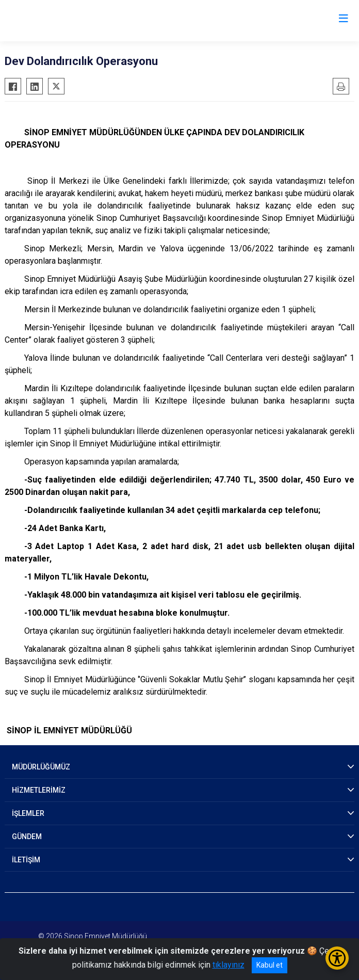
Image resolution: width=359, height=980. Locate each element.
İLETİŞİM (26, 860)
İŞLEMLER (28, 813)
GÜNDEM (27, 837)
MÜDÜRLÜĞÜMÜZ (41, 767)
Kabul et (270, 965)
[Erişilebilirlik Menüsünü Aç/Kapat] (337, 958)
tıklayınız (229, 965)
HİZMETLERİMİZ (39, 790)
